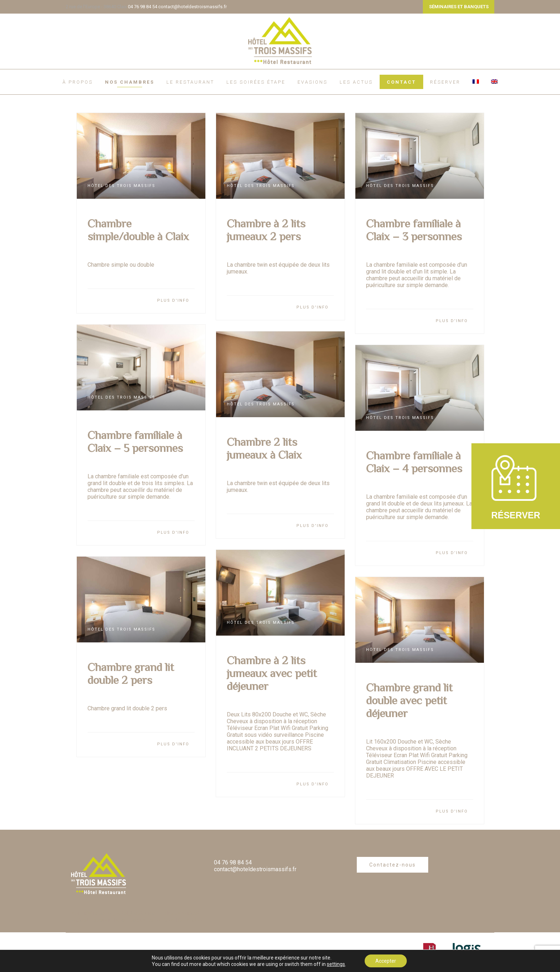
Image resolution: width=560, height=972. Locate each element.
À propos (78, 82)
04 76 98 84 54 (142, 7)
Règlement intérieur (122, 952)
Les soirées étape (256, 82)
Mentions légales (202, 952)
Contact (401, 82)
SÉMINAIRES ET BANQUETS (459, 7)
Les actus (356, 82)
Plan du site (148, 964)
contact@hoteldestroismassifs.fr (192, 7)
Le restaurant (190, 82)
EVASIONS (312, 82)
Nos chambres (130, 82)
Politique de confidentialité (97, 964)
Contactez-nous (392, 865)
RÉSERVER (445, 82)
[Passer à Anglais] (494, 82)
